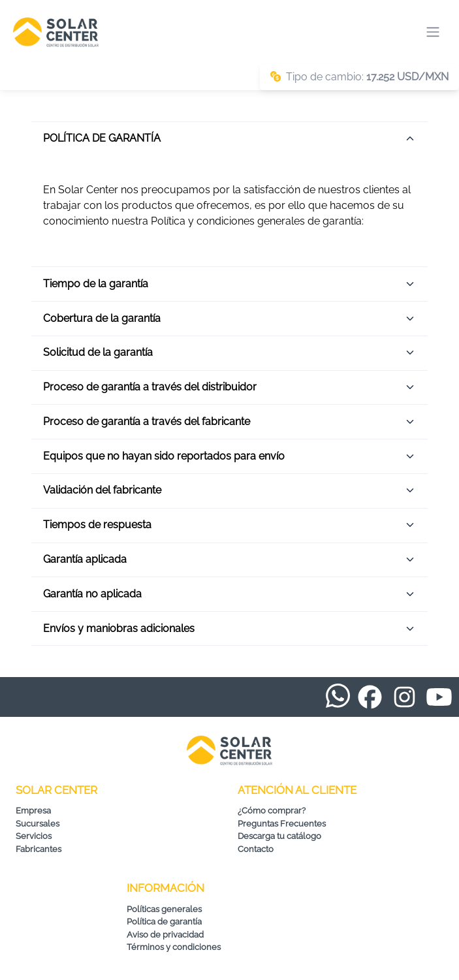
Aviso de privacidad (165, 935)
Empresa (33, 811)
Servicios (34, 836)
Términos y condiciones (174, 947)
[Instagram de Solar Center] (404, 697)
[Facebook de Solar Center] (370, 697)
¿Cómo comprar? (272, 811)
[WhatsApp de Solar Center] (338, 694)
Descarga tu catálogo (279, 836)
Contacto (256, 849)
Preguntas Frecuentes (282, 824)
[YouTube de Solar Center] (439, 697)
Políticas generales (164, 909)
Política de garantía (164, 922)
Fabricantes (39, 849)
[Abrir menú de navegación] (433, 32)
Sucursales (38, 824)
